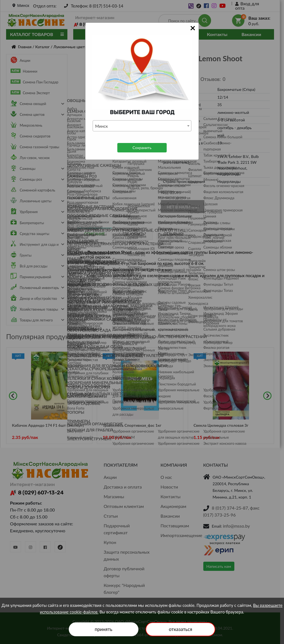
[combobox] (142, 126)
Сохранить (142, 148)
